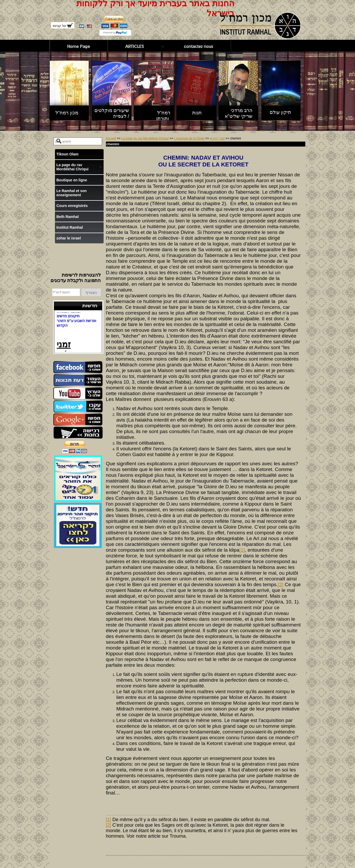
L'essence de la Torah (189, 138)
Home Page (79, 46)
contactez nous (199, 46)
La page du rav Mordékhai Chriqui (145, 138)
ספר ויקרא (217, 138)
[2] (281, 584)
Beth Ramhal (67, 217)
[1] (242, 550)
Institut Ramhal (69, 227)
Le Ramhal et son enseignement (71, 193)
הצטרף (91, 293)
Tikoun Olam (67, 154)
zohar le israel (68, 238)
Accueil (111, 138)
